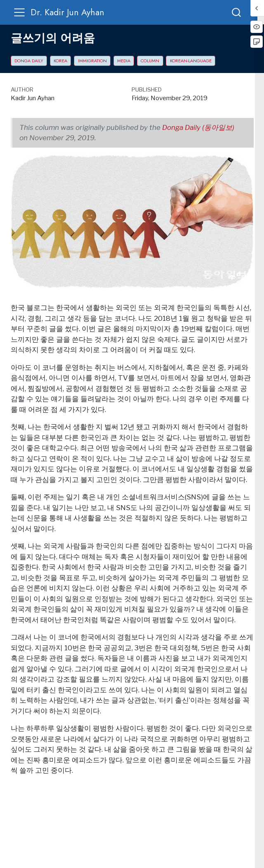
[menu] (19, 12)
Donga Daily (29, 61)
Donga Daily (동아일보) (198, 127)
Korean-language (191, 61)
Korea (60, 61)
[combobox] (237, 12)
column (150, 61)
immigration (92, 61)
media (124, 61)
